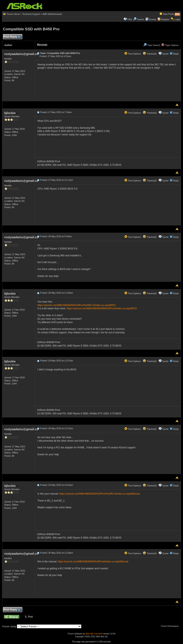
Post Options (133, 54)
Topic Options (170, 45)
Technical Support (31, 14)
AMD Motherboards (52, 14)
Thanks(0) (150, 54)
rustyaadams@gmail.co (21, 55)
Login (177, 19)
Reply (176, 54)
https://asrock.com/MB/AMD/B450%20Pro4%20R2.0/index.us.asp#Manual (99, 494)
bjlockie (11, 113)
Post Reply (12, 37)
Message (42, 45)
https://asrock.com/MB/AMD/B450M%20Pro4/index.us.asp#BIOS (102, 308)
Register (165, 19)
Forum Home (13, 14)
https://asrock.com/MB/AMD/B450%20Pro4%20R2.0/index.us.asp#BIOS (77, 305)
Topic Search (152, 45)
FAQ (130, 19)
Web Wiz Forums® (94, 634)
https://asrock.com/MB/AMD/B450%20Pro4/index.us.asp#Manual (93, 562)
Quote (166, 54)
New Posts (168, 14)
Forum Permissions (171, 626)
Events (151, 19)
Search (141, 19)
